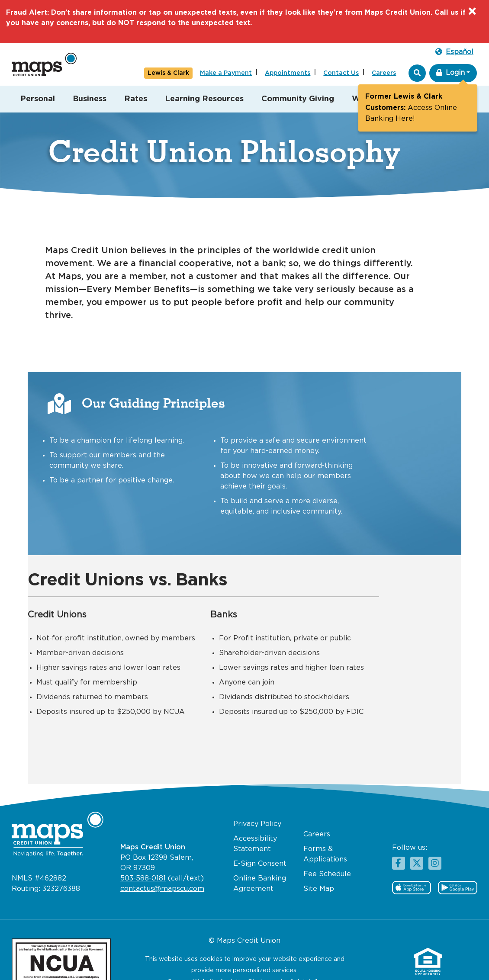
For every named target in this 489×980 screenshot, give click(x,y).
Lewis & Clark (168, 73)
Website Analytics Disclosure (235, 959)
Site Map (319, 866)
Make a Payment (226, 73)
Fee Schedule (327, 851)
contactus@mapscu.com (162, 866)
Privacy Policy (257, 801)
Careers (384, 73)
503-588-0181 (143, 855)
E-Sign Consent (260, 840)
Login (450, 72)
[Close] (472, 13)
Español (454, 52)
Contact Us (341, 73)
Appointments (288, 73)
